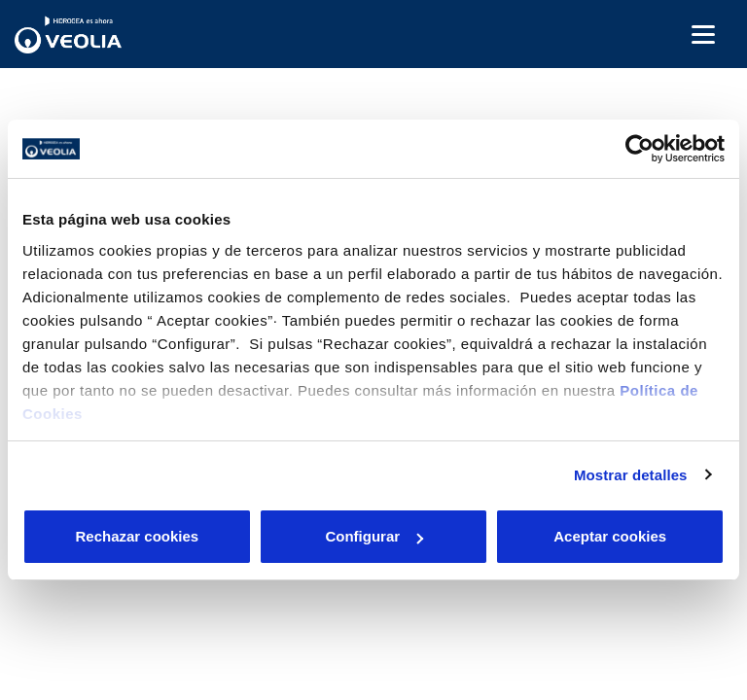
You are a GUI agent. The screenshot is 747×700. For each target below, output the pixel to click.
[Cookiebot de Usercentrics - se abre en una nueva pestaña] (640, 149)
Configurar (374, 536)
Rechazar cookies (137, 536)
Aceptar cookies (610, 536)
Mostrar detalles (631, 475)
